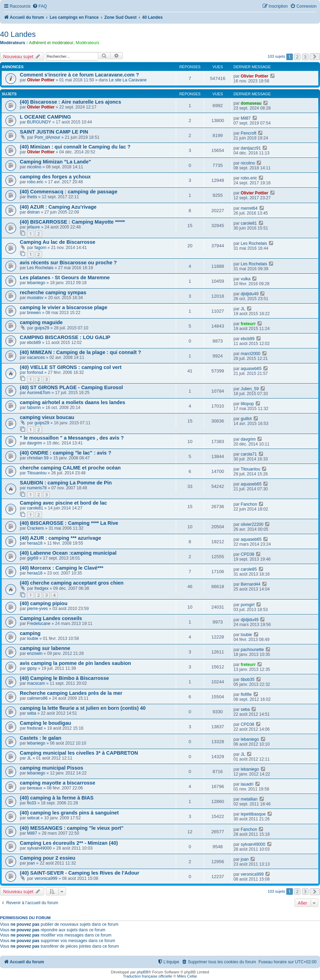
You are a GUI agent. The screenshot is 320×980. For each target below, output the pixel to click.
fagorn (40, 248)
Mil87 (246, 118)
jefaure (34, 227)
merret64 (249, 208)
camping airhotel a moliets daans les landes (72, 402)
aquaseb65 (251, 369)
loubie (33, 638)
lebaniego (36, 283)
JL (243, 309)
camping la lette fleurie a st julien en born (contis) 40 (83, 708)
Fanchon (249, 504)
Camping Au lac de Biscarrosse (58, 242)
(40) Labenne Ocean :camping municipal (68, 553)
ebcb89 (34, 343)
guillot (246, 419)
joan (31, 863)
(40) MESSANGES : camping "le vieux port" (72, 828)
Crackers (35, 528)
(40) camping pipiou (44, 603)
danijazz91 (251, 148)
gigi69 (33, 558)
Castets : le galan (40, 738)
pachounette (252, 650)
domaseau (251, 103)
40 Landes (18, 34)
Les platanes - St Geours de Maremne (65, 278)
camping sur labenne (45, 648)
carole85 (249, 569)
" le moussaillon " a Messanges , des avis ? (72, 438)
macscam (36, 683)
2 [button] (297, 57)
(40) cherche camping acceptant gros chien (72, 583)
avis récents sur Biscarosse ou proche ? (68, 263)
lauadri (247, 784)
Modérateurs (88, 43)
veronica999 (46, 878)
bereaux (35, 788)
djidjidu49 (250, 294)
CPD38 (248, 554)
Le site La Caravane (128, 80)
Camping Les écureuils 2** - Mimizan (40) (69, 843)
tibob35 (248, 680)
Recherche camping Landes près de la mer (71, 693)
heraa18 (35, 543)
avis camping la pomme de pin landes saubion (75, 663)
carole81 (249, 223)
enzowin (35, 653)
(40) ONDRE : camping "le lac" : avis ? (65, 453)
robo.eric (35, 182)
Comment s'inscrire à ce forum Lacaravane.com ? (79, 75)
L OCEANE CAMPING (45, 117)
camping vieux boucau (47, 417)
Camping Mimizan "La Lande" (55, 162)
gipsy (32, 668)
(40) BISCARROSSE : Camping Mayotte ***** (72, 222)
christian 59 (38, 458)
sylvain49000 (39, 848)
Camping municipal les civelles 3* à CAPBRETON (79, 753)
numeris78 (37, 488)
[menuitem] (40, 6)
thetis (32, 197)
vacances (36, 358)
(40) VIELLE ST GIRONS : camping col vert (71, 367)
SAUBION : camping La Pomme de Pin (66, 483)
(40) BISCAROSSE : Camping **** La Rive (69, 523)
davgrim (35, 443)
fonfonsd (35, 372)
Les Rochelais (254, 243)
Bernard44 (251, 584)
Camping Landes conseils (51, 618)
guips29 (42, 328)
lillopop (247, 404)
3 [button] (305, 57)
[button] (315, 57)
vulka (246, 279)
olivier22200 (252, 524)
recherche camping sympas (53, 292)
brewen (34, 313)
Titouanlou (37, 473)
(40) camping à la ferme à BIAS (57, 798)
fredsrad (35, 728)
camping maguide (41, 322)
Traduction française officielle (148, 976)
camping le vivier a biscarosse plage (64, 307)
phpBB (143, 972)
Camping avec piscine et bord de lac (63, 503)
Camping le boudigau (46, 723)
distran (33, 212)
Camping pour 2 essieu (48, 858)
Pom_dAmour (47, 137)
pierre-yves (38, 609)
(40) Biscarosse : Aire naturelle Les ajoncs (71, 102)
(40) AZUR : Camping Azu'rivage (58, 207)
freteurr (248, 324)
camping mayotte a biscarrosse (58, 783)
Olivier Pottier (41, 80)
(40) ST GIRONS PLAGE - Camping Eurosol (71, 387)
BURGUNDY (39, 122)
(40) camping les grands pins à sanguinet (69, 813)
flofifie (246, 694)
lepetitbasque (253, 814)
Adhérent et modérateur (51, 43)
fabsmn (34, 408)
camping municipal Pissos (51, 768)
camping (30, 633)
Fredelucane (39, 624)
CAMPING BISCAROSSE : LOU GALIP (65, 337)
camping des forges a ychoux (55, 177)
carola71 (249, 454)
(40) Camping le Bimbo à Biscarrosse (64, 678)
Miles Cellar (187, 976)
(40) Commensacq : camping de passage (69, 192)
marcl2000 (251, 354)
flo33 (32, 803)
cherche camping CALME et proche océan (70, 468)
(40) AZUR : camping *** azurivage (60, 538)
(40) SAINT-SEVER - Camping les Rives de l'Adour (80, 873)
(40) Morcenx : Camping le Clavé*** (61, 568)
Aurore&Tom (39, 393)
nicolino (34, 167)
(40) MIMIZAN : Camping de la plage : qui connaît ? (80, 352)
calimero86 (37, 698)
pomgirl (248, 605)
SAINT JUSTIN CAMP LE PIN (54, 132)
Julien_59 (250, 389)
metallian (249, 799)
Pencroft (249, 133)
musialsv (35, 298)
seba (32, 713)
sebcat (33, 818)
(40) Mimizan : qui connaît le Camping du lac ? (75, 147)
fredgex (41, 588)
